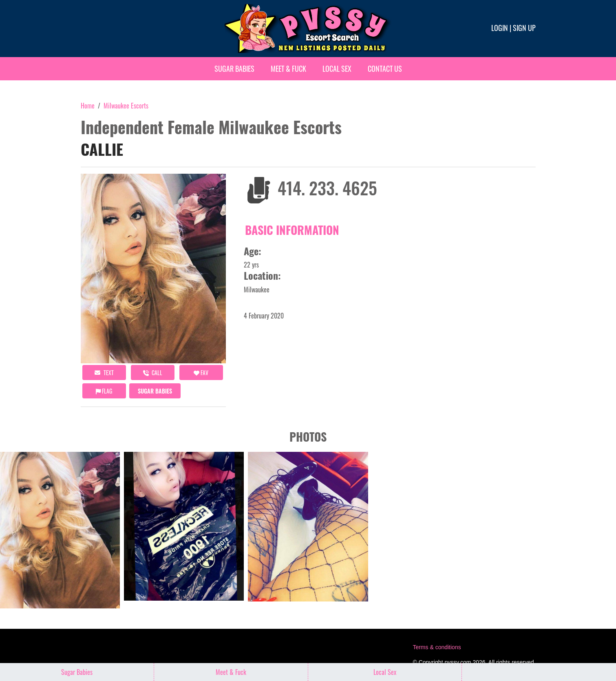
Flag (104, 391)
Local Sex (337, 69)
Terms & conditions (437, 647)
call (153, 373)
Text (104, 373)
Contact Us (385, 69)
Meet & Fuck (288, 69)
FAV (201, 373)
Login (500, 28)
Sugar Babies (234, 69)
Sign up (524, 28)
